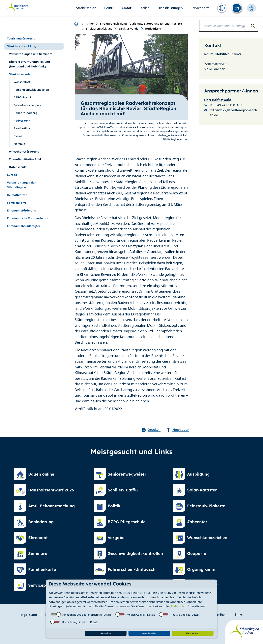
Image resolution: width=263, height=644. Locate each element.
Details (107, 615)
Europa (12, 175)
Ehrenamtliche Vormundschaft (28, 218)
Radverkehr (22, 121)
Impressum (29, 615)
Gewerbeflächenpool (28, 105)
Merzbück (20, 144)
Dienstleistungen (170, 8)
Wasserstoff (22, 82)
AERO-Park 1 (22, 97)
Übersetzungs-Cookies (75, 622)
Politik (109, 8)
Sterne (18, 136)
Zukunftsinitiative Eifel (25, 159)
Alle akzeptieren (193, 633)
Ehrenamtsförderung (22, 211)
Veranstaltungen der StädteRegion (21, 185)
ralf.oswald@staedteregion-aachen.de (233, 113)
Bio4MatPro (22, 128)
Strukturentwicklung (99, 29)
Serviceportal (201, 8)
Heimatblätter (17, 195)
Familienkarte (17, 203)
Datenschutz (180, 606)
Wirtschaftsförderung (24, 152)
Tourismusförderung (21, 38)
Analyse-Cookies (180, 615)
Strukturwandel (129, 29)
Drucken (151, 430)
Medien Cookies (136, 615)
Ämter (126, 8)
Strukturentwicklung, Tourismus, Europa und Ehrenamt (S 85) (141, 24)
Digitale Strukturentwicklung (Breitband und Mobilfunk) (29, 64)
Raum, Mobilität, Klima (222, 54)
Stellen (145, 8)
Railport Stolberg (25, 113)
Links (239, 615)
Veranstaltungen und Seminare (31, 54)
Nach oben (178, 430)
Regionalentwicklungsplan (31, 90)
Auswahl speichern (149, 633)
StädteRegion (86, 8)
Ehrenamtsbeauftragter (24, 226)
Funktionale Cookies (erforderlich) (82, 615)
